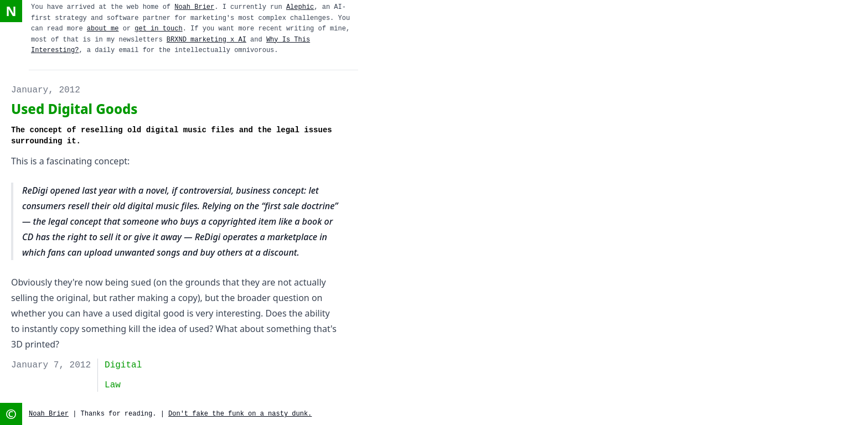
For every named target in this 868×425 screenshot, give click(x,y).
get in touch (158, 29)
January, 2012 (46, 90)
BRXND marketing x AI (206, 40)
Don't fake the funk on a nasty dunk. (240, 414)
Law (113, 385)
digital (123, 365)
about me (103, 29)
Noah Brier (194, 7)
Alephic (300, 7)
